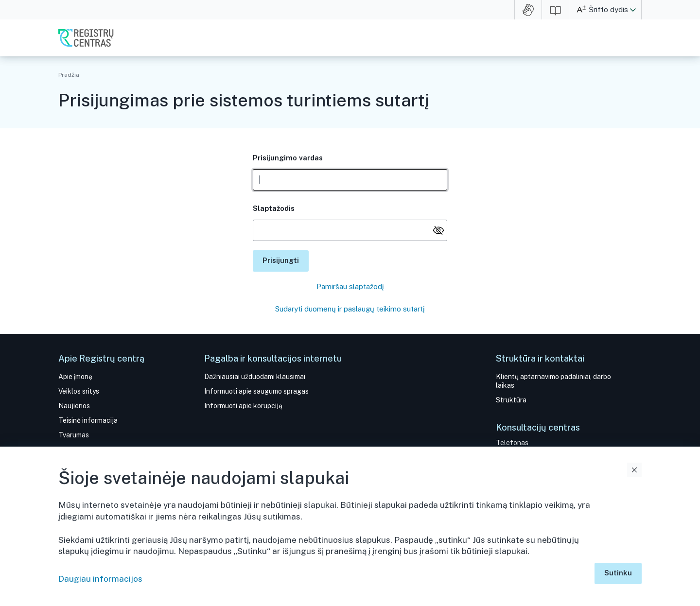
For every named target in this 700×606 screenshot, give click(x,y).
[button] (633, 10)
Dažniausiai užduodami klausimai (255, 377)
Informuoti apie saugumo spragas (256, 391)
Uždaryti (634, 470)
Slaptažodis (274, 208)
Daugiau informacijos (100, 579)
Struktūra (511, 400)
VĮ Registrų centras (86, 38)
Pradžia (69, 75)
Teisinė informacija (88, 420)
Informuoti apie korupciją (243, 406)
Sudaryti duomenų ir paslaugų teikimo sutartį (350, 309)
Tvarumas (74, 435)
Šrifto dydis (608, 9)
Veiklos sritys (79, 391)
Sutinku (618, 573)
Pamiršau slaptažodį (350, 286)
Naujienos (74, 406)
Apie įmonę (75, 377)
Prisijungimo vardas (288, 158)
